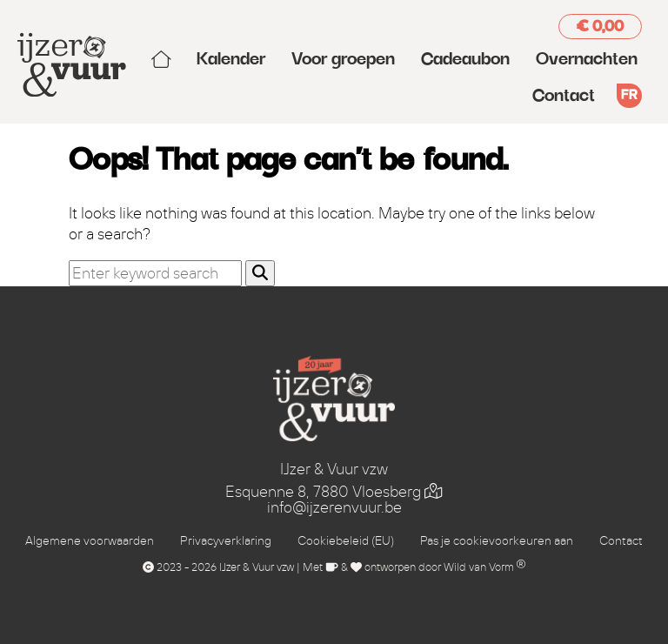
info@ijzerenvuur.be (334, 507)
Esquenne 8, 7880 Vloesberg (334, 492)
